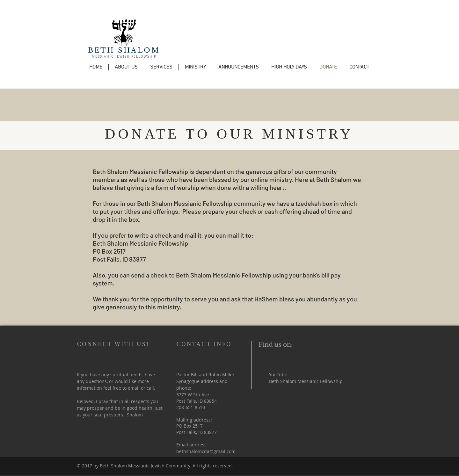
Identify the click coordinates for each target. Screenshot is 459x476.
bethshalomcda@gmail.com (206, 451)
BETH (101, 50)
